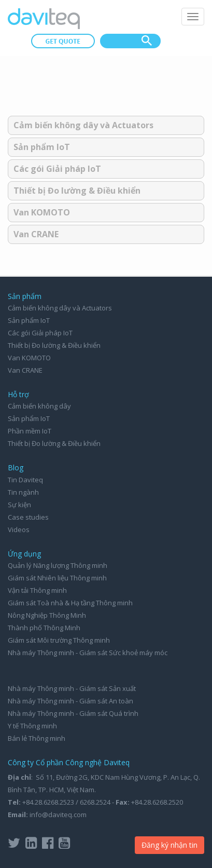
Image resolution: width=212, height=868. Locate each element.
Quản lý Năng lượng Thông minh (58, 565)
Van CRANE (36, 234)
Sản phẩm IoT (42, 147)
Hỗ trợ (18, 394)
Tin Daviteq (25, 480)
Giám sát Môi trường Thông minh (59, 640)
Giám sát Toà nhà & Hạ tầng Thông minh (70, 603)
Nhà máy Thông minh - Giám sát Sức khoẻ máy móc (88, 653)
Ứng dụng (24, 554)
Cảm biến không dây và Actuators (83, 125)
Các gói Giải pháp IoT (57, 169)
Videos (19, 530)
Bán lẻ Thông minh (37, 738)
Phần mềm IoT (30, 431)
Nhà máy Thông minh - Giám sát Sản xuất (72, 688)
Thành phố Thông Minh (44, 628)
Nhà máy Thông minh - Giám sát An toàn (70, 701)
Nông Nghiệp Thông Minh (47, 615)
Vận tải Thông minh (37, 590)
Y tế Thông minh (32, 726)
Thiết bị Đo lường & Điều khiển (77, 191)
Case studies (28, 517)
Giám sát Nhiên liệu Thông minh (57, 578)
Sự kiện (19, 505)
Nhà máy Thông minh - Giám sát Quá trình (73, 713)
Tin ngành (23, 492)
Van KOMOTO (42, 212)
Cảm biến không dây (39, 406)
